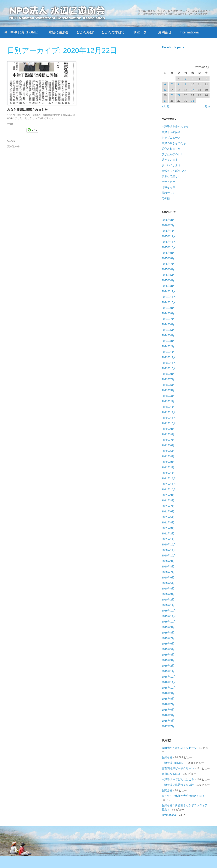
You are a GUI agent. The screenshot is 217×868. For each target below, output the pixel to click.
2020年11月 (169, 550)
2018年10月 (169, 688)
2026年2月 (168, 225)
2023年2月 (168, 401)
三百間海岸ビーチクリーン (178, 768)
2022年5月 (168, 451)
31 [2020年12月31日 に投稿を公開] (193, 101)
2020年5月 (168, 583)
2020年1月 (168, 605)
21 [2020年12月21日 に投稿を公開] (172, 95)
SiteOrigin (104, 848)
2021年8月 (168, 500)
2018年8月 (168, 699)
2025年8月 (168, 258)
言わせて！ (168, 193)
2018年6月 (168, 710)
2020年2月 (168, 600)
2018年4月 (168, 721)
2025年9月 (168, 253)
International (190, 32)
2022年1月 (168, 473)
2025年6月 (168, 269)
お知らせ (167, 757)
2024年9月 (168, 308)
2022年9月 (168, 429)
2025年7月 (168, 264)
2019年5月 (168, 649)
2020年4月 (168, 589)
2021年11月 (169, 484)
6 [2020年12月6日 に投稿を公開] (165, 84)
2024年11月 (169, 297)
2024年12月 (169, 291)
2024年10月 (169, 302)
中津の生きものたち (174, 143)
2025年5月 (168, 275)
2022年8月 (168, 434)
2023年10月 (169, 368)
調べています (170, 160)
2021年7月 (168, 506)
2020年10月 (169, 556)
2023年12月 (169, 357)
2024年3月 (168, 341)
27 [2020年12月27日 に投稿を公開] (165, 101)
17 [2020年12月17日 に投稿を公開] (193, 90)
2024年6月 (168, 324)
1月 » (207, 106)
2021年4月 (168, 522)
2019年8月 (168, 633)
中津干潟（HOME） (22, 32)
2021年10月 (169, 489)
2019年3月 (168, 660)
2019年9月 (168, 627)
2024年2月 (168, 346)
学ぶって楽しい (171, 176)
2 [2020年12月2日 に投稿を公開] (186, 79)
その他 (166, 198)
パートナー (168, 182)
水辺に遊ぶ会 (59, 32)
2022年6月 (168, 445)
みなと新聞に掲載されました (27, 110)
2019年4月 (168, 655)
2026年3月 (168, 220)
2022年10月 (169, 423)
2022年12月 (169, 412)
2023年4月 (168, 396)
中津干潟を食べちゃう (175, 127)
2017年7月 (168, 726)
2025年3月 (168, 286)
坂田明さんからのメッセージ (179, 748)
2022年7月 (168, 440)
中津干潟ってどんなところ (178, 779)
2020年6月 (168, 578)
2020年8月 (168, 567)
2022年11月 (169, 418)
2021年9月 (168, 495)
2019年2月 (168, 666)
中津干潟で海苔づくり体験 (178, 785)
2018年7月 (168, 704)
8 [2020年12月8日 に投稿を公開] (179, 84)
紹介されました (171, 149)
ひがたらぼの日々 (172, 154)
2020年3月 (168, 594)
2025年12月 (169, 236)
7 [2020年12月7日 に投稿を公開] (172, 84)
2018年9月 (168, 693)
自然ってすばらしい (174, 171)
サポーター (141, 32)
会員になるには (171, 774)
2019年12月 (169, 611)
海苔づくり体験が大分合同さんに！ (183, 796)
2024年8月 (168, 313)
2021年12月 (169, 478)
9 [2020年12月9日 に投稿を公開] (186, 84)
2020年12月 (169, 544)
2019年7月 (168, 638)
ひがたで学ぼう (113, 32)
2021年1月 (168, 539)
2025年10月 (169, 247)
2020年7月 (168, 572)
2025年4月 (168, 280)
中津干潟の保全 (171, 132)
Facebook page (173, 47)
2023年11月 (169, 363)
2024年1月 (168, 352)
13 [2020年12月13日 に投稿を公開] (165, 90)
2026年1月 (168, 231)
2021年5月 (168, 517)
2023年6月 (168, 385)
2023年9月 (168, 374)
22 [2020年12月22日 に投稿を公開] (179, 95)
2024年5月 (168, 330)
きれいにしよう (171, 165)
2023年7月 (168, 379)
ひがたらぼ (85, 32)
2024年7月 (168, 319)
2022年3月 (168, 462)
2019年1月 (168, 671)
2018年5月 (168, 715)
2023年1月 (168, 407)
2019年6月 (168, 644)
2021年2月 (168, 533)
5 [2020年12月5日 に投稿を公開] (206, 79)
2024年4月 (168, 335)
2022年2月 (168, 467)
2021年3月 (168, 528)
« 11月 (166, 106)
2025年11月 (169, 242)
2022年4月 (168, 456)
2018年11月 (169, 682)
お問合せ (165, 32)
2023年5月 (168, 390)
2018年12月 (169, 677)
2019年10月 (169, 622)
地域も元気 (168, 187)
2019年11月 (169, 616)
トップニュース (171, 138)
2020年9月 (168, 561)
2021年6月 (168, 511)
